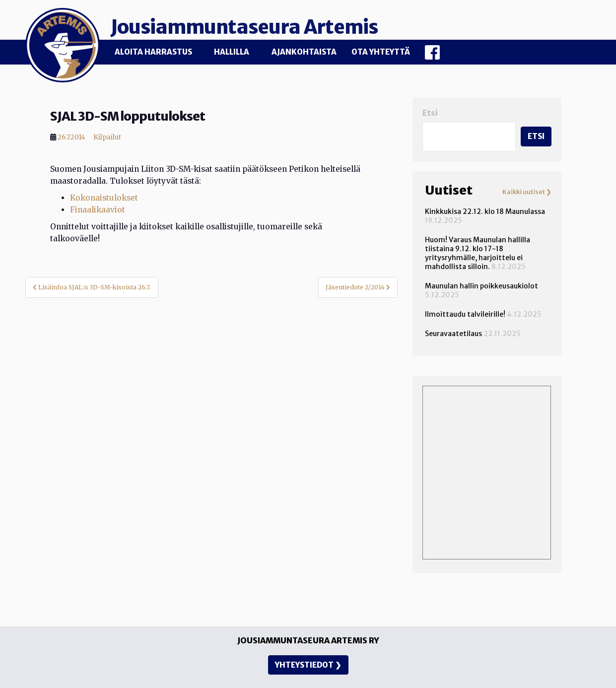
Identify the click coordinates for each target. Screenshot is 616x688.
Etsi (430, 112)
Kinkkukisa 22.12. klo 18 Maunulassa (485, 210)
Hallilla (232, 52)
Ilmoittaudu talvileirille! (465, 313)
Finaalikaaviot (98, 209)
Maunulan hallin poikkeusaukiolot (481, 285)
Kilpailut (107, 136)
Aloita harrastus (153, 52)
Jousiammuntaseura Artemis (254, 26)
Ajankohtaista (304, 52)
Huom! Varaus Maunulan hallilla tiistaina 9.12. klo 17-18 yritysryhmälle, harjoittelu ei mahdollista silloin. (478, 252)
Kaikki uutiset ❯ (527, 191)
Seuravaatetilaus (453, 333)
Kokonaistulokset (104, 197)
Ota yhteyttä (381, 52)
